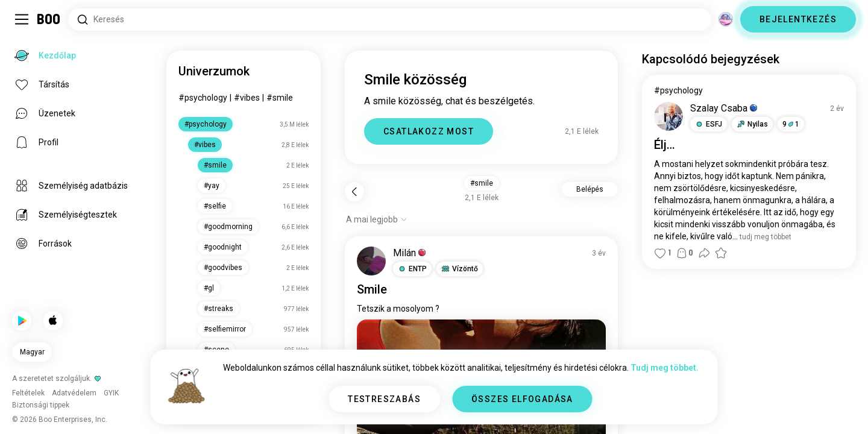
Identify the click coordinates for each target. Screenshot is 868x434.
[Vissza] (354, 192)
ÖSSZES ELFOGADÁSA (522, 399)
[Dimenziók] (726, 19)
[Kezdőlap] (49, 19)
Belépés (590, 189)
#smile (280, 98)
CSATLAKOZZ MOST (429, 131)
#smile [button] (482, 183)
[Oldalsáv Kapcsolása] (22, 19)
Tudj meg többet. (665, 368)
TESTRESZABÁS (384, 399)
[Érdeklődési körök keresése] (390, 20)
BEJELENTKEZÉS (798, 19)
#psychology (203, 98)
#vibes (247, 98)
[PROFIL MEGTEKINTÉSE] (371, 261)
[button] (412, 269)
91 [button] (791, 124)
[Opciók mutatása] (377, 219)
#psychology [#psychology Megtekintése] (678, 90)
